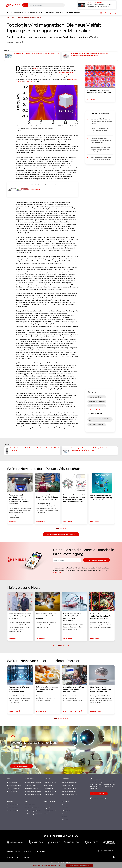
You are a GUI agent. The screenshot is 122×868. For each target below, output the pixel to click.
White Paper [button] (50, 13)
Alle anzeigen (94, 409)
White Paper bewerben (69, 791)
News (64, 805)
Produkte (65, 808)
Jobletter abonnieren (32, 808)
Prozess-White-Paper (69, 788)
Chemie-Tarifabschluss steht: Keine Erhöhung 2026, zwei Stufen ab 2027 (102, 121)
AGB (19, 857)
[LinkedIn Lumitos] (114, 857)
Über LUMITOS (28, 851)
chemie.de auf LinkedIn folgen (98, 798)
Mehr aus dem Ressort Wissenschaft (61, 534)
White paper (66, 811)
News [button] (8, 13)
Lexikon (46, 805)
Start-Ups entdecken (32, 785)
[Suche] (63, 5)
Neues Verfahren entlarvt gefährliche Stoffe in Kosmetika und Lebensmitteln (101, 140)
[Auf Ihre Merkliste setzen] (101, 13)
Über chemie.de (40, 851)
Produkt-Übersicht (50, 794)
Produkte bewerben (50, 791)
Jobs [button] (57, 13)
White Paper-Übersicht (69, 794)
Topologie (36, 68)
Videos (46, 814)
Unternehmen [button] (16, 13)
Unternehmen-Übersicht (33, 794)
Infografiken (48, 808)
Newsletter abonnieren (97, 560)
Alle (24, 5)
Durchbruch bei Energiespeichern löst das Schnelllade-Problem (102, 158)
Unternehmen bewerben (33, 791)
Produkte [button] (26, 13)
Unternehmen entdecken (33, 782)
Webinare (65, 817)
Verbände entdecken (32, 788)
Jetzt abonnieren (99, 794)
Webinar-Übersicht (13, 811)
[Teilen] (106, 13)
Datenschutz (27, 857)
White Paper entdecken (69, 782)
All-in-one (65, 820)
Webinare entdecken (13, 805)
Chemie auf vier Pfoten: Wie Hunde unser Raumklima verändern (100, 131)
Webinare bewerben (13, 808)
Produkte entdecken (50, 782)
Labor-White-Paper (68, 785)
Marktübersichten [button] (37, 13)
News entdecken (12, 782)
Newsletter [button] (79, 13)
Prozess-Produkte (49, 788)
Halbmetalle (30, 81)
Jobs (64, 814)
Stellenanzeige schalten (33, 811)
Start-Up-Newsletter (13, 788)
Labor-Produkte (49, 785)
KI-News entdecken (21, 766)
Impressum (10, 857)
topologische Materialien (65, 73)
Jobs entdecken (30, 805)
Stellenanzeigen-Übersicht (34, 814)
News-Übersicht (12, 791)
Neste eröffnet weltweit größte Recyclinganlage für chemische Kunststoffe (101, 150)
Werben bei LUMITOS (13, 851)
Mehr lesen (59, 573)
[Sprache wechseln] (110, 13)
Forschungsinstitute (50, 811)
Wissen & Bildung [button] (67, 13)
